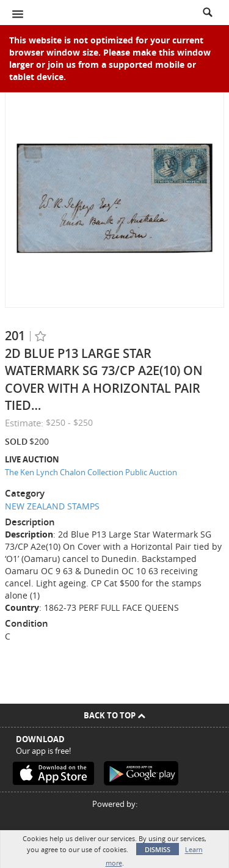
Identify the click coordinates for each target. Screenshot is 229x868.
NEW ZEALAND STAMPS (52, 506)
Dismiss (158, 849)
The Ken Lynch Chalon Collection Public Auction (91, 472)
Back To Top (114, 715)
